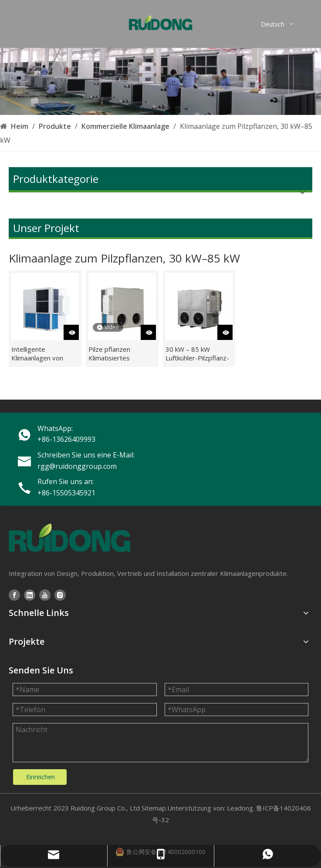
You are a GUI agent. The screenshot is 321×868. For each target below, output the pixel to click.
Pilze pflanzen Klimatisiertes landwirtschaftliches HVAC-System (118, 353)
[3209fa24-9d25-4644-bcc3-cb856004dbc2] (160, 81)
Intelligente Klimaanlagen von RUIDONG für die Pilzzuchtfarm (37, 353)
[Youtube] (45, 595)
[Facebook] (14, 595)
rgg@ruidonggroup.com (77, 466)
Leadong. (241, 808)
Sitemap (154, 808)
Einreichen (41, 777)
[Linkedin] (30, 595)
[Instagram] (60, 595)
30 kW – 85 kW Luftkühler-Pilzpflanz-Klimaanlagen (197, 353)
